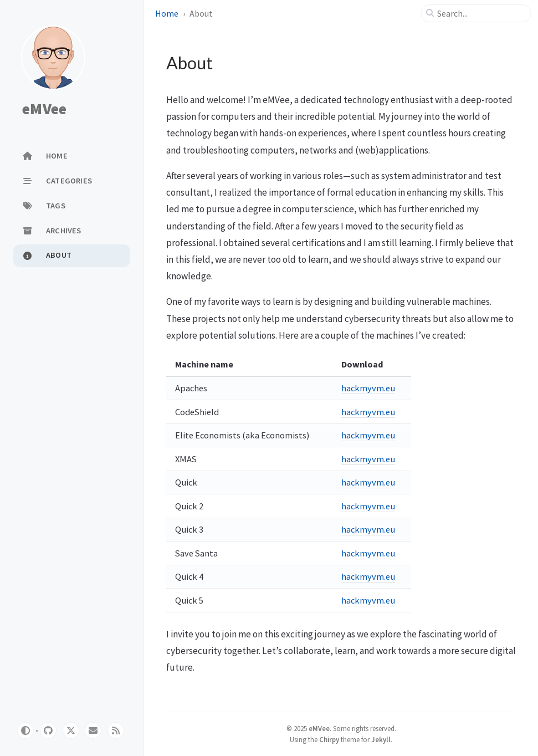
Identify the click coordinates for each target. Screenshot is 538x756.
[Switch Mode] (25, 731)
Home (167, 13)
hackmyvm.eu (368, 388)
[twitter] (71, 731)
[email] (93, 731)
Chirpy (329, 739)
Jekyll (381, 739)
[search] (480, 13)
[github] (48, 731)
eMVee (44, 109)
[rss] (116, 731)
